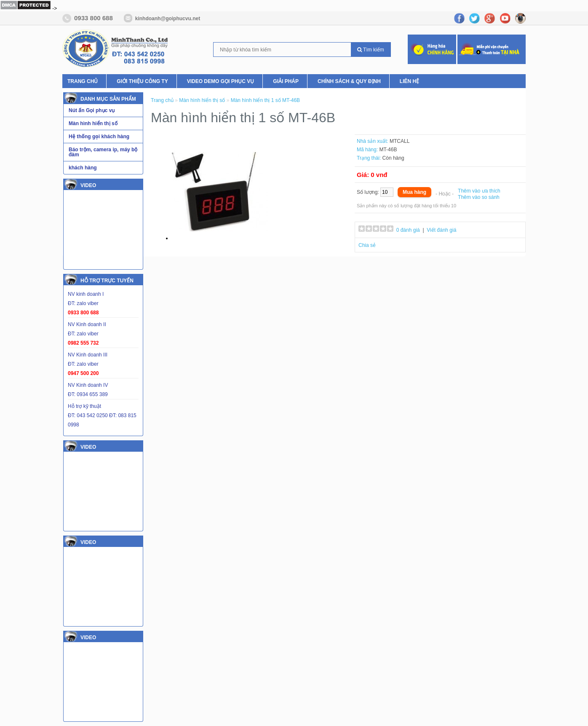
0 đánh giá (408, 230)
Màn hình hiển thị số (202, 100)
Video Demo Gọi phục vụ (221, 81)
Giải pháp (286, 81)
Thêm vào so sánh (479, 197)
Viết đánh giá (441, 230)
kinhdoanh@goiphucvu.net (168, 19)
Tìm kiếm (371, 50)
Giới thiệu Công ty (142, 81)
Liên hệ (409, 81)
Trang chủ (83, 81)
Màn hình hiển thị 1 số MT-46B (265, 100)
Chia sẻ (367, 245)
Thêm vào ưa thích (479, 191)
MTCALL (400, 141)
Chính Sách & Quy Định (349, 81)
